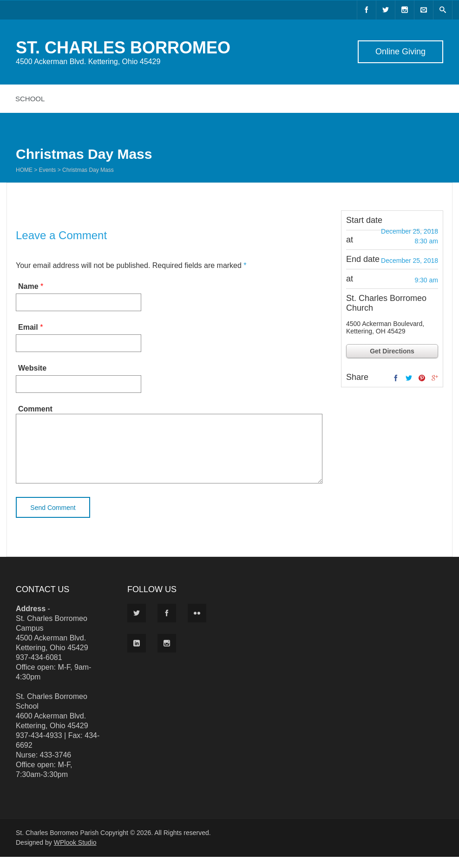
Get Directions (392, 351)
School (30, 99)
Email (28, 327)
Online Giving (400, 52)
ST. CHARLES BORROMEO (123, 48)
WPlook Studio (75, 854)
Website (32, 368)
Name (28, 286)
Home (24, 170)
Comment (35, 409)
